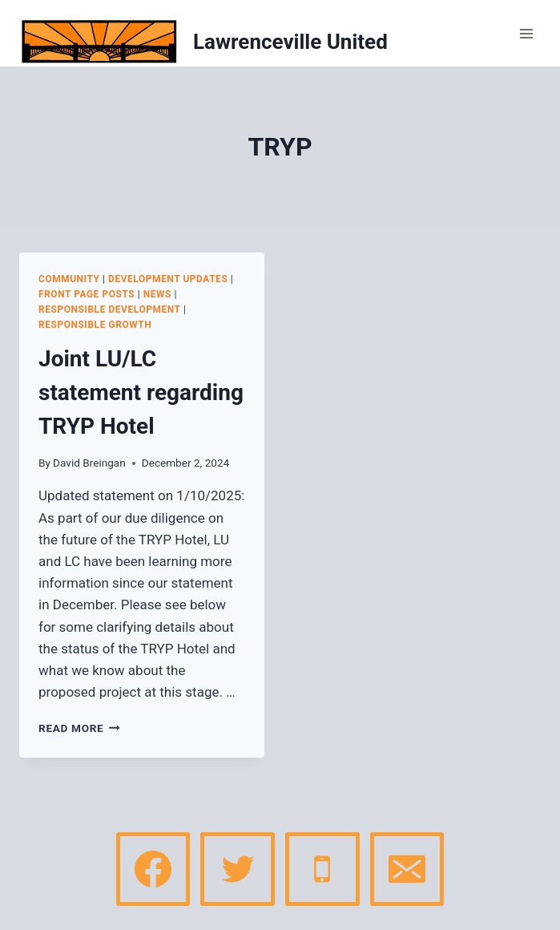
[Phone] (322, 869)
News (157, 294)
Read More (79, 728)
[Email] (407, 869)
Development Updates (168, 279)
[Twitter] (237, 869)
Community (69, 279)
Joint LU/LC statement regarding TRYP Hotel (141, 392)
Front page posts (87, 294)
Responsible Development (110, 309)
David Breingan (89, 463)
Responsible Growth (95, 325)
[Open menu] (526, 33)
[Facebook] (153, 869)
